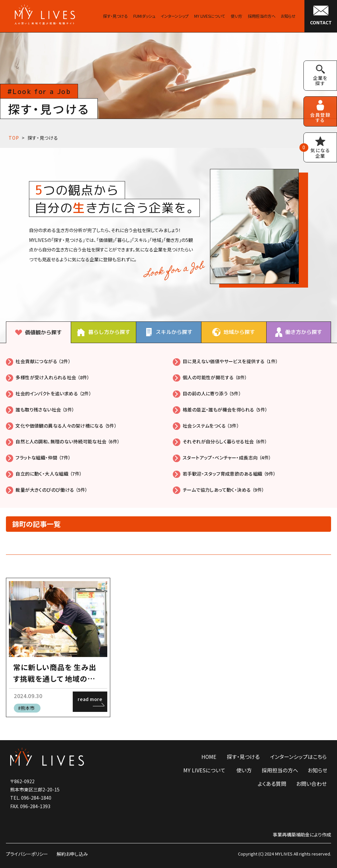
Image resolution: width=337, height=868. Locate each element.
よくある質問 (272, 784)
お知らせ (318, 770)
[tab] (39, 332)
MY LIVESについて (204, 770)
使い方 (244, 770)
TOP (14, 138)
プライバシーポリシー (27, 854)
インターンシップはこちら (298, 757)
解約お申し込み (72, 854)
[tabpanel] (168, 425)
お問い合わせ (311, 784)
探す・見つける (43, 138)
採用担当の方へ (280, 770)
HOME (209, 757)
